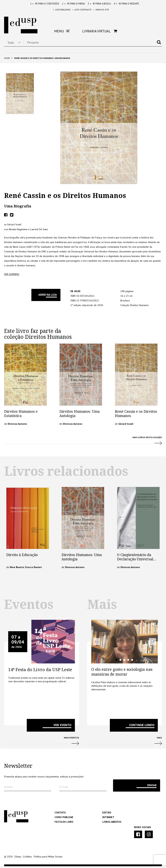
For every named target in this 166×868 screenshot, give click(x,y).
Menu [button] (62, 33)
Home (7, 60)
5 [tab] (132, 662)
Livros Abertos (112, 824)
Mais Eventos (42, 744)
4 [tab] (128, 662)
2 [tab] (120, 662)
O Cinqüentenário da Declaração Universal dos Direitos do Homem (137, 561)
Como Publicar (64, 819)
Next (152, 644)
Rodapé (126, 4)
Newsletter (18, 768)
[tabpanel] (125, 643)
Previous (97, 644)
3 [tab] (124, 662)
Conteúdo (45, 4)
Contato (60, 814)
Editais (107, 814)
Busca (99, 4)
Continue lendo (142, 727)
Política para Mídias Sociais (48, 858)
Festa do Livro (64, 824)
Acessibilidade (58, 11)
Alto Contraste (82, 11)
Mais (125, 744)
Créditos (27, 858)
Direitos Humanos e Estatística (21, 416)
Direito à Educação (22, 557)
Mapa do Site (105, 11)
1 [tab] (116, 662)
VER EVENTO (62, 727)
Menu (73, 4)
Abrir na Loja (48, 297)
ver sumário (12, 276)
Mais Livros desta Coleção (83, 444)
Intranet (108, 819)
